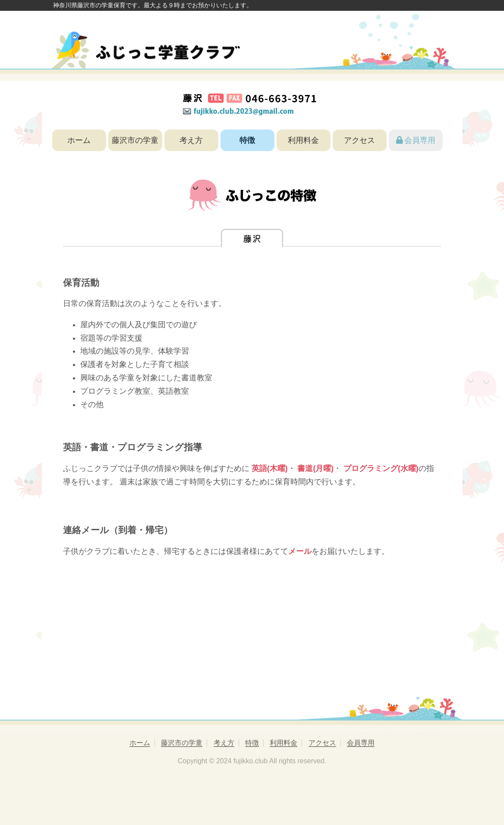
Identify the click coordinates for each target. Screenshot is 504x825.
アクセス (359, 140)
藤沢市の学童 (135, 140)
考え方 (191, 140)
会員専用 (416, 140)
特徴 (247, 140)
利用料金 (303, 140)
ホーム (79, 140)
